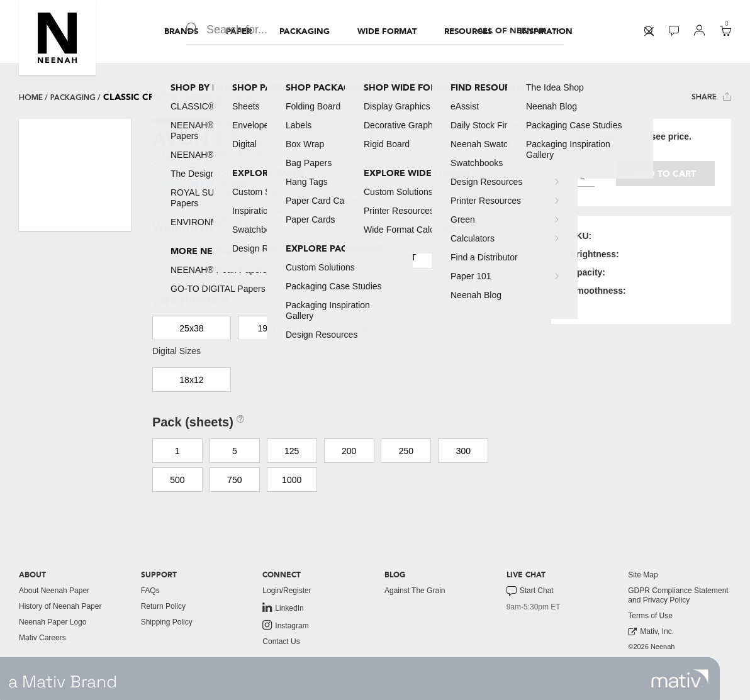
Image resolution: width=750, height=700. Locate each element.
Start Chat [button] (530, 591)
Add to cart (665, 174)
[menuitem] (181, 31)
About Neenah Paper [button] (54, 591)
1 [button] (177, 451)
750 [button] (234, 480)
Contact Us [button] (281, 642)
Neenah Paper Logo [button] (53, 622)
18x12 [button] (191, 380)
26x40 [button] (362, 328)
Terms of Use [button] (650, 616)
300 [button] (463, 451)
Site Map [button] (643, 575)
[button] (57, 38)
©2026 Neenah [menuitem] (651, 647)
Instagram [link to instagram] (285, 625)
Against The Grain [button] (415, 591)
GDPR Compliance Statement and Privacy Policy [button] (678, 595)
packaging (73, 97)
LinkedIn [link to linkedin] (283, 608)
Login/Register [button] (287, 591)
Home (31, 97)
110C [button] (466, 257)
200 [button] (349, 451)
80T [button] (409, 257)
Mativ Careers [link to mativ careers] (42, 638)
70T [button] (352, 257)
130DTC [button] (293, 257)
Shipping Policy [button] (167, 622)
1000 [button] (292, 480)
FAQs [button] (150, 591)
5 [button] (235, 451)
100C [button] (234, 257)
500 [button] (177, 480)
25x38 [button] (191, 328)
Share (711, 97)
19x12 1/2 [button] (277, 328)
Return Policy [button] (163, 606)
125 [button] (292, 451)
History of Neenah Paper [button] (60, 606)
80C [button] (177, 257)
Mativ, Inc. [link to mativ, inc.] (651, 632)
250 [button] (406, 451)
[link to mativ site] (680, 679)
